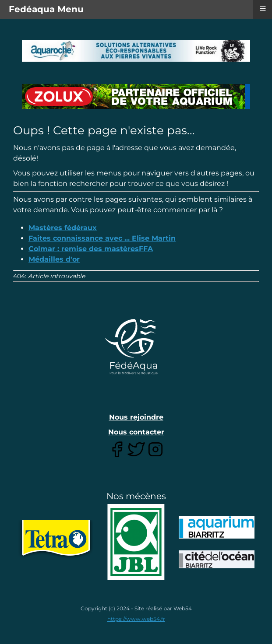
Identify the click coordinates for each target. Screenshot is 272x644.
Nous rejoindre (136, 417)
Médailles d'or (54, 259)
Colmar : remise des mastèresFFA (91, 249)
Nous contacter (136, 432)
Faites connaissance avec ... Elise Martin (102, 238)
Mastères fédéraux (63, 228)
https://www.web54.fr (136, 619)
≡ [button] (262, 8)
